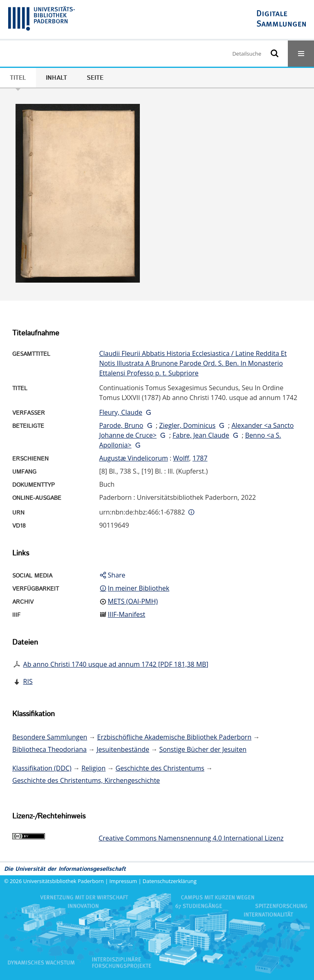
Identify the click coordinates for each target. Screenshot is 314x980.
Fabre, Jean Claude (201, 435)
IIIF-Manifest (127, 614)
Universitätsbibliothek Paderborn (64, 881)
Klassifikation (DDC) (42, 768)
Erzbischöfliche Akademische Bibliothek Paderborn (174, 737)
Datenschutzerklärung (170, 881)
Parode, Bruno (121, 425)
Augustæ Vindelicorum (133, 458)
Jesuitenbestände (123, 749)
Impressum (123, 881)
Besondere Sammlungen (50, 737)
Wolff (181, 458)
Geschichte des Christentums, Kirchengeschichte (86, 780)
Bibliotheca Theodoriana (49, 749)
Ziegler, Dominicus (187, 425)
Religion (93, 768)
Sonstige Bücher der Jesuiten (203, 749)
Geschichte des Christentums (160, 768)
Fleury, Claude (121, 412)
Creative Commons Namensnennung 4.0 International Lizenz (191, 838)
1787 (200, 458)
